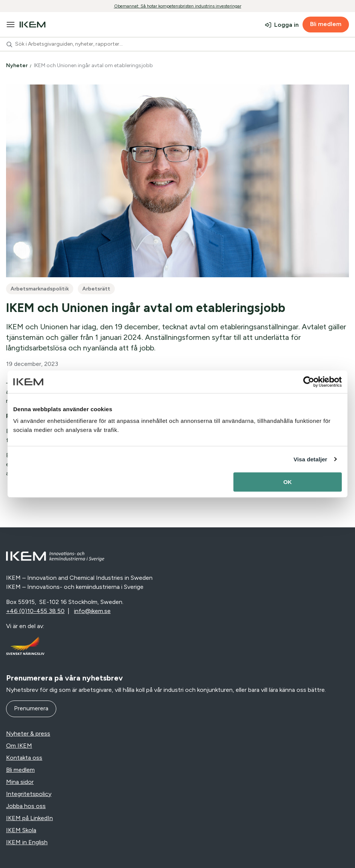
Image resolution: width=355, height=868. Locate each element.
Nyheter (17, 65)
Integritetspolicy (29, 794)
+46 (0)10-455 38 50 (35, 611)
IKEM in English (27, 842)
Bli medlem (326, 24)
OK (288, 482)
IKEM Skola (21, 830)
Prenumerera (31, 708)
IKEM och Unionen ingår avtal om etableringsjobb (94, 65)
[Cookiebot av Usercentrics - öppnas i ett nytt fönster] (309, 382)
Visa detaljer (310, 459)
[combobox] (177, 44)
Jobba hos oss (26, 806)
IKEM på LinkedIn (29, 818)
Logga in (286, 25)
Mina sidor (20, 782)
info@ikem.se (92, 611)
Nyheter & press (28, 734)
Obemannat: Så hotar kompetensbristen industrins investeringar (178, 6)
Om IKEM (19, 746)
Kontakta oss (24, 758)
